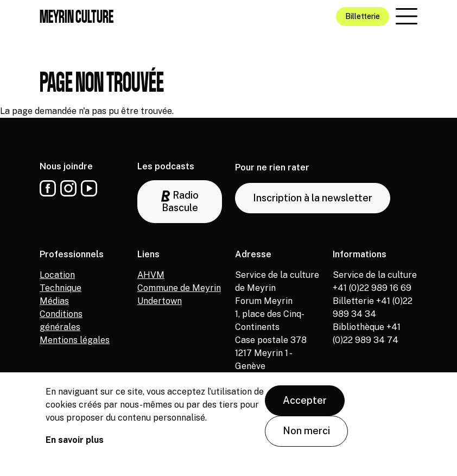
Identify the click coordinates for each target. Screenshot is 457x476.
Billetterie (363, 16)
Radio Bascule (180, 201)
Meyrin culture (77, 16)
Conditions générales (61, 320)
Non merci (306, 439)
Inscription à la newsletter (313, 198)
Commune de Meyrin (179, 288)
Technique (61, 288)
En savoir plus (75, 449)
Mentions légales (75, 340)
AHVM (151, 275)
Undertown (160, 301)
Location (57, 275)
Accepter (305, 409)
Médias (54, 301)
